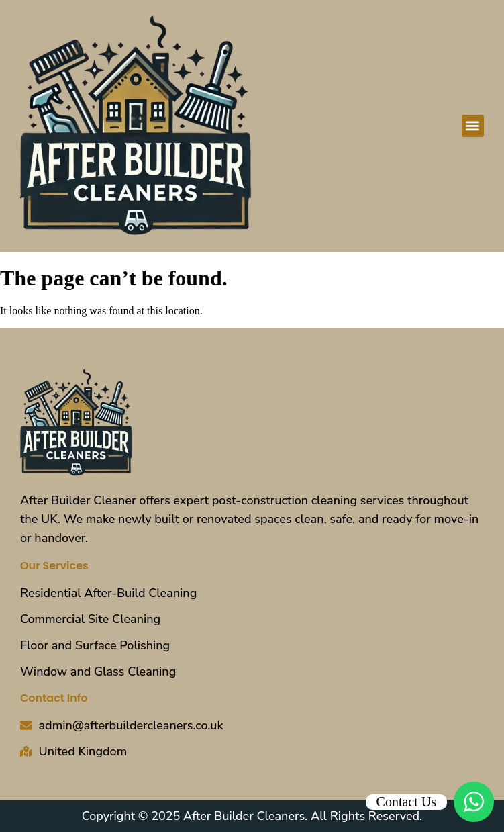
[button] (473, 126)
